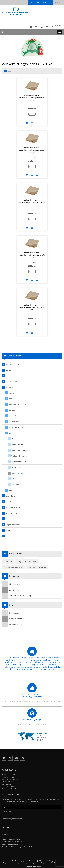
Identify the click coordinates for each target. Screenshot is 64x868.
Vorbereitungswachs (18, 473)
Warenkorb (56, 27)
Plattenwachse (16, 467)
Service (8, 536)
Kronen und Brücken (13, 382)
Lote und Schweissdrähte (17, 404)
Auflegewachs (16, 479)
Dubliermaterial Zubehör (17, 427)
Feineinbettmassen (15, 416)
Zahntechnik (11, 590)
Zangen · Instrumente (13, 525)
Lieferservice (11, 613)
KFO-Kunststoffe (11, 519)
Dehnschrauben (11, 513)
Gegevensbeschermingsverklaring (15, 863)
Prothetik (9, 502)
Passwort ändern (9, 777)
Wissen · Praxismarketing (16, 596)
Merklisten (6, 784)
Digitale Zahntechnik (12, 364)
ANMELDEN (40, 2)
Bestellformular (9, 789)
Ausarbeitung (10, 496)
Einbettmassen (14, 410)
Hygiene (8, 370)
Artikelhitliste (8, 782)
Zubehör (12, 490)
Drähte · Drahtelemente (14, 507)
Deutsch (58, 2)
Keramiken (9, 376)
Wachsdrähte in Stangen (20, 450)
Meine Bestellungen (10, 779)
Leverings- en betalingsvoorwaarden (41, 863)
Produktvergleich (9, 786)
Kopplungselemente (37, 567)
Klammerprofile (17, 439)
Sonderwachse (16, 485)
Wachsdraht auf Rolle (19, 462)
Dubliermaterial (14, 422)
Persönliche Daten (9, 775)
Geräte (8, 530)
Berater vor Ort (12, 619)
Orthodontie (11, 584)
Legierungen (13, 393)
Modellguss (10, 387)
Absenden (7, 827)
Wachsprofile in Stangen (20, 456)
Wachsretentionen (18, 445)
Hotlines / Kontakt (13, 624)
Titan (10, 399)
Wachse (11, 433)
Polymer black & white (27, 562)
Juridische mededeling (45, 861)
